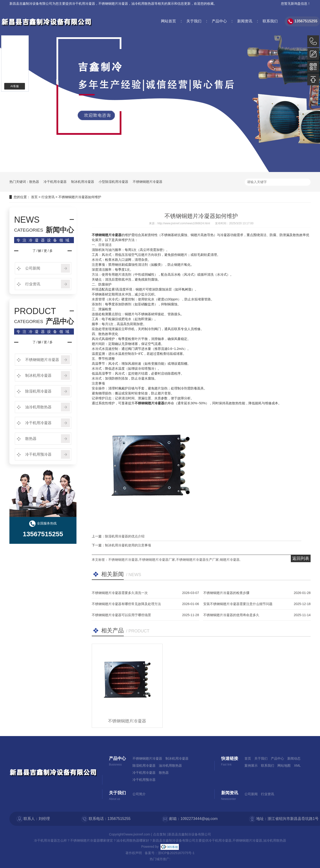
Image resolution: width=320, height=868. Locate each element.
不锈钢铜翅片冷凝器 (148, 182)
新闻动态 (294, 758)
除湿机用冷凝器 (38, 391)
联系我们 (269, 21)
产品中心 (219, 21)
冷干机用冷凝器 (84, 4)
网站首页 (168, 21)
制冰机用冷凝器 (83, 182)
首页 (34, 197)
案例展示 (251, 766)
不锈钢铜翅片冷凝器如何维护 (80, 197)
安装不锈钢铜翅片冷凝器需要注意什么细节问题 (238, 604)
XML (297, 766)
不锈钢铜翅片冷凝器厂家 (157, 560)
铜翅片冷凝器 (230, 560)
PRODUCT (35, 311)
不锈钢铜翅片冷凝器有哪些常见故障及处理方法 (126, 604)
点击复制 (160, 834)
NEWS (27, 220)
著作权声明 (134, 853)
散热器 (34, 182)
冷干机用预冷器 (38, 454)
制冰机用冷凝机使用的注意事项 (128, 545)
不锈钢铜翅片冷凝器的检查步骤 (226, 593)
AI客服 (14, 86)
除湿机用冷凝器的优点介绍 (125, 536)
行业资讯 (48, 197)
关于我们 (193, 21)
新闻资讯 (244, 21)
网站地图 (284, 766)
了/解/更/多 (43, 251)
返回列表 (301, 558)
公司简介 (139, 794)
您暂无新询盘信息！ (296, 4)
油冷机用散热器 (38, 407)
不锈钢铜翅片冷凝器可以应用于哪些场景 (121, 615)
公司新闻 (32, 268)
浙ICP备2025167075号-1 (176, 853)
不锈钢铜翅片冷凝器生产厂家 (197, 560)
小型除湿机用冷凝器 (113, 182)
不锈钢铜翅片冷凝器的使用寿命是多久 (231, 615)
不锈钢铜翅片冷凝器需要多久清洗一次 (120, 593)
